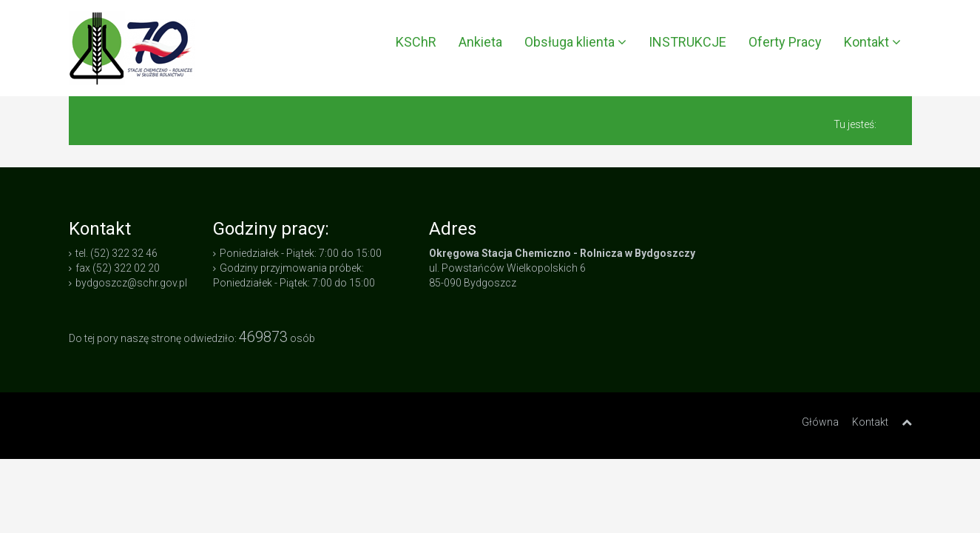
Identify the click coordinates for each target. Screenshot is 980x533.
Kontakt (872, 42)
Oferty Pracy (785, 42)
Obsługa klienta (575, 42)
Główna (820, 422)
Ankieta (480, 42)
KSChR (416, 42)
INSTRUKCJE (687, 42)
